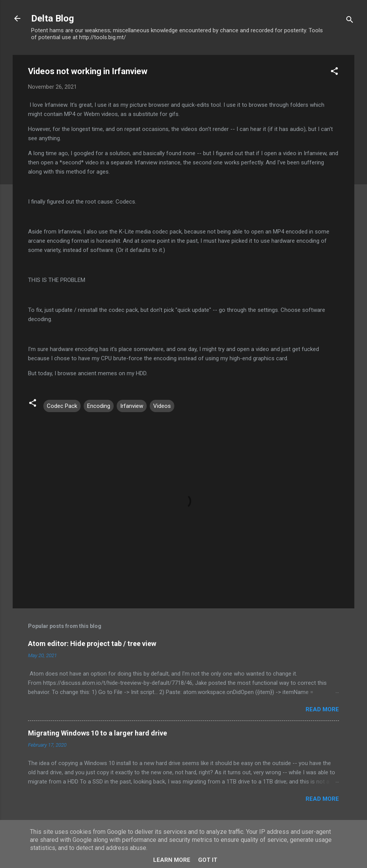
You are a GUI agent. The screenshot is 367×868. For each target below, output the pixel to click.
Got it (208, 860)
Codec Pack (62, 406)
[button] (334, 72)
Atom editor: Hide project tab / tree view (92, 644)
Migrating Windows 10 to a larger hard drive (98, 733)
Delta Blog (53, 18)
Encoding (99, 406)
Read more (322, 709)
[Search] (350, 21)
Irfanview (132, 406)
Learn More (172, 860)
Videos (162, 406)
